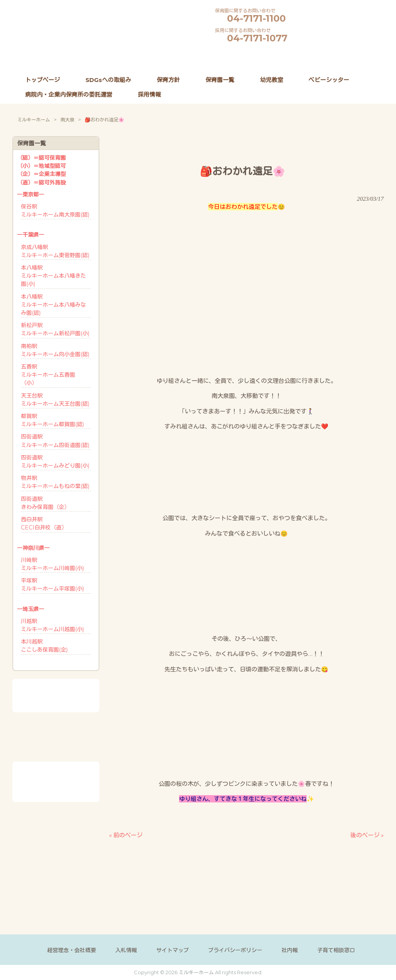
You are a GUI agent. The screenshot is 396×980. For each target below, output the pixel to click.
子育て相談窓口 (336, 950)
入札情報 (126, 950)
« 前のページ (126, 835)
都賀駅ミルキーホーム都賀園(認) (52, 420)
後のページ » (367, 835)
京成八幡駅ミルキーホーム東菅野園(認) (55, 251)
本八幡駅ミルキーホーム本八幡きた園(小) (53, 276)
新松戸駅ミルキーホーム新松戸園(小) (55, 329)
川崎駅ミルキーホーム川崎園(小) (52, 564)
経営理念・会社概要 (72, 950)
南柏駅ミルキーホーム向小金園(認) (55, 350)
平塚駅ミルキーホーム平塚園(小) (52, 585)
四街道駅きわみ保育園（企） (45, 503)
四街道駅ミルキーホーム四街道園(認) (55, 441)
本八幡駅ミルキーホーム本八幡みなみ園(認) (53, 305)
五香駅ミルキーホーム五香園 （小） (48, 375)
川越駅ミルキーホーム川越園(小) (52, 625)
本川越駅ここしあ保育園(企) (44, 646)
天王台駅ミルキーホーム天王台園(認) (55, 400)
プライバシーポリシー (235, 950)
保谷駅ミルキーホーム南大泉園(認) (55, 211)
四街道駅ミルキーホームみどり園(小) (55, 462)
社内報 (290, 950)
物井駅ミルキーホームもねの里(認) (55, 482)
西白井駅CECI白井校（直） (44, 523)
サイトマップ (172, 950)
